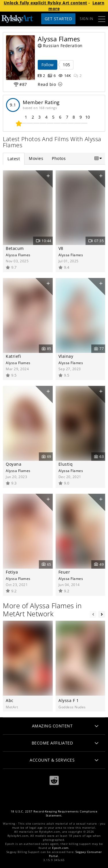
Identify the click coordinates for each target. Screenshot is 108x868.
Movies (36, 158)
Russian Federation (60, 46)
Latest (14, 159)
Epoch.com (60, 848)
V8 (61, 248)
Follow (48, 65)
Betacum (15, 248)
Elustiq (66, 464)
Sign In (87, 19)
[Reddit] (54, 781)
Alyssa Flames (18, 255)
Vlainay (66, 356)
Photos (59, 158)
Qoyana (14, 464)
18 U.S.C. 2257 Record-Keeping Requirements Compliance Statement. (54, 813)
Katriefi (13, 356)
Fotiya (12, 572)
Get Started (58, 19)
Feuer (64, 572)
